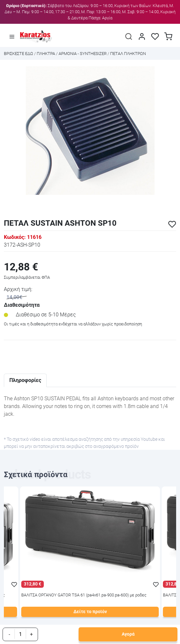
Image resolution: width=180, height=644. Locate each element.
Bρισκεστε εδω (19, 54)
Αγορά (128, 634)
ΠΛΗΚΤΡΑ (46, 54)
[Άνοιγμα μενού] (12, 37)
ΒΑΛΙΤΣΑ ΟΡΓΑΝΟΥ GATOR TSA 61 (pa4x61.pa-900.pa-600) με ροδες (84, 595)
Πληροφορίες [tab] (25, 380)
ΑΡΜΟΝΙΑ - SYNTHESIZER (83, 54)
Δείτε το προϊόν (90, 612)
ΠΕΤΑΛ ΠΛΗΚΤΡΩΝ (128, 54)
